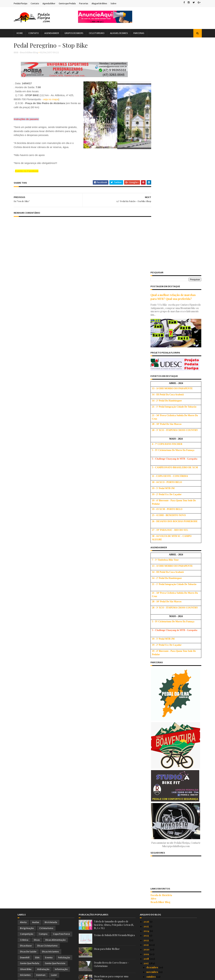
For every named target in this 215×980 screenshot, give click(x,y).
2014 (147, 940)
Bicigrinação (27, 698)
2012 (146, 949)
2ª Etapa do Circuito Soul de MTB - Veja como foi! (168, 870)
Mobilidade (47, 751)
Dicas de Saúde (28, 722)
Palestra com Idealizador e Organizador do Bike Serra (171, 807)
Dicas (37, 710)
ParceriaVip (55, 763)
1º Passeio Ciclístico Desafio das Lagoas (169, 842)
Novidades (61, 757)
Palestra (24, 763)
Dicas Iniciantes (50, 722)
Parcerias (88, 3)
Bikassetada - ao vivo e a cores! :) (165, 830)
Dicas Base (26, 716)
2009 (147, 963)
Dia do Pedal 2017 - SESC (160, 786)
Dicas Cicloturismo (47, 716)
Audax (36, 693)
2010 (147, 959)
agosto (151, 756)
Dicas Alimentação (55, 710)
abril (149, 775)
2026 (147, 692)
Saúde (64, 775)
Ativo (150, 669)
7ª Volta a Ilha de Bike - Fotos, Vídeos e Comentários (168, 780)
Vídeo (23, 786)
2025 (146, 696)
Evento (49, 728)
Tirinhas (24, 781)
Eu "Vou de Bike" (155, 886)
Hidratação (43, 739)
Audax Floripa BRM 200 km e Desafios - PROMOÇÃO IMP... (168, 856)
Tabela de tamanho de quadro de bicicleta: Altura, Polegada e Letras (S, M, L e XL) (114, 695)
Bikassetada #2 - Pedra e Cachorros (166, 825)
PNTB (23, 775)
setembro (152, 751)
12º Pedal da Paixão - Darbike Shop (166, 877)
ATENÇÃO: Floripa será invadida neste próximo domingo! (168, 819)
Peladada (41, 769)
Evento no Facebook (31, 180)
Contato (39, 3)
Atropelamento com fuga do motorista (167, 813)
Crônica (24, 710)
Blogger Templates (56, 976)
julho (149, 761)
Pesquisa (57, 769)
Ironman (41, 745)
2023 (146, 706)
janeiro (151, 925)
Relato (52, 775)
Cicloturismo (101, 33)
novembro (153, 742)
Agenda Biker (53, 3)
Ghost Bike (26, 739)
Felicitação (64, 728)
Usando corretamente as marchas (112, 760)
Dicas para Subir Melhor (107, 719)
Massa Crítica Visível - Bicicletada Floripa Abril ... (169, 792)
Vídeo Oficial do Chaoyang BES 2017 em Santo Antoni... (168, 836)
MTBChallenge (28, 757)
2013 (146, 945)
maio (149, 770)
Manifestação (28, 751)
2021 (146, 715)
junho (150, 765)
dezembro (153, 738)
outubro (151, 747)
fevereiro (152, 920)
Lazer (54, 745)
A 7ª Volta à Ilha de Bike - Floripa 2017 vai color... (169, 848)
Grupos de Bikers (78, 33)
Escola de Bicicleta (158, 665)
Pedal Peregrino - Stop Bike (162, 881)
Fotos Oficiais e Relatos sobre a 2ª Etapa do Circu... (170, 896)
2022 (146, 710)
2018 (146, 729)
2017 (146, 734)
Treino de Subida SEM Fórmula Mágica (114, 705)
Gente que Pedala (71, 3)
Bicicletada (51, 693)
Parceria (39, 763)
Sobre (117, 3)
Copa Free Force (61, 704)
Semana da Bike (155, 910)
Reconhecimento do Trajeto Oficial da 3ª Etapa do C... (169, 800)
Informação (61, 739)
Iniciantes (25, 745)
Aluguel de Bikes (103, 3)
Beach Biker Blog (157, 672)
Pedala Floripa (24, 3)
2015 (146, 936)
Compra (43, 704)
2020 (147, 720)
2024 (147, 701)
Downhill (25, 728)
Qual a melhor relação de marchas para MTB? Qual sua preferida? (169, 67)
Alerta (23, 693)
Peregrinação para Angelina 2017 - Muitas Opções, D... (169, 863)
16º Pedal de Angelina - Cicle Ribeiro (166, 890)
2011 (146, 954)
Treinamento (42, 781)
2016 (147, 931)
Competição (27, 704)
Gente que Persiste (55, 734)
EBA (37, 728)
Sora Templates (36, 976)
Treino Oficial (61, 781)
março (150, 916)
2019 (147, 724)
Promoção (37, 775)
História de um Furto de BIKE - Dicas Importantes (167, 904)
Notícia (46, 757)
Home (24, 33)
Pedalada (25, 769)
